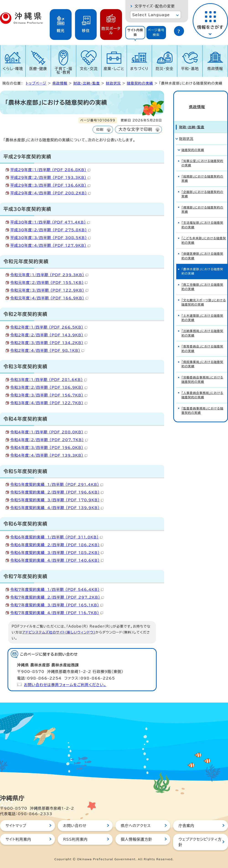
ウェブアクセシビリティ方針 (200, 842)
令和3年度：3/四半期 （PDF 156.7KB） (49, 395)
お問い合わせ (75, 826)
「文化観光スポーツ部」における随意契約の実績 (204, 295)
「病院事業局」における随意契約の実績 (202, 357)
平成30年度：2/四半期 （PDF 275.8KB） (51, 230)
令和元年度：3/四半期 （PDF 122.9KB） (49, 290)
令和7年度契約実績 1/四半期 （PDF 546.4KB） (57, 590)
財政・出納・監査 (87, 83)
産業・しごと (114, 69)
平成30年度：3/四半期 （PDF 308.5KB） (51, 238)
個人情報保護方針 (137, 839)
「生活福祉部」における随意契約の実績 (202, 218)
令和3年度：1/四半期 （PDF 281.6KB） (49, 380)
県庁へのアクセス (136, 826)
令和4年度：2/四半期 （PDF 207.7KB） (49, 440)
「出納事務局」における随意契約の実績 (202, 326)
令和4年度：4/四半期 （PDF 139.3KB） (49, 455)
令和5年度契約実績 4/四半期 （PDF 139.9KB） (57, 508)
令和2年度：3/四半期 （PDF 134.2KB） (49, 343)
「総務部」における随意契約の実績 (202, 171)
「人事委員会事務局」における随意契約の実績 (202, 388)
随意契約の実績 (140, 83)
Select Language (151, 15)
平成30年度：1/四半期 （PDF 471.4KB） (50, 222)
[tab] (135, 33)
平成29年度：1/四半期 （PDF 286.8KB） (50, 170)
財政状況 (113, 83)
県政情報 (215, 69)
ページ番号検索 (156, 32)
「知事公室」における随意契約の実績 (202, 156)
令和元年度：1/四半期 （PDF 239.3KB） (49, 275)
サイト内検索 (135, 32)
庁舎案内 (186, 826)
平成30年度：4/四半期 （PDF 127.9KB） (50, 245)
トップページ (36, 83)
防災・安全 (165, 69)
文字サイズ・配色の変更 (155, 6)
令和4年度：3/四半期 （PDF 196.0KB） (49, 448)
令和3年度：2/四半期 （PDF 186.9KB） (49, 387)
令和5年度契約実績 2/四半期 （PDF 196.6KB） (57, 492)
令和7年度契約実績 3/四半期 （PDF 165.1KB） (57, 605)
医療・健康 (38, 69)
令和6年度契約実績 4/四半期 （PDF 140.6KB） (57, 560)
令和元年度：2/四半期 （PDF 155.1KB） (49, 283)
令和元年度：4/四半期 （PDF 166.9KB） (49, 298)
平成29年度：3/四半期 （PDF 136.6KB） (50, 185)
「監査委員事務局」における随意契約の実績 (202, 403)
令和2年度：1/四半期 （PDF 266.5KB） (49, 327)
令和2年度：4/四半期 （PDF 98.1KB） (47, 350)
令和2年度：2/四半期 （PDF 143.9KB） (49, 335)
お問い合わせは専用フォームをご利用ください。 (65, 685)
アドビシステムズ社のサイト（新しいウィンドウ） (59, 632)
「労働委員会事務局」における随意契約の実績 (202, 372)
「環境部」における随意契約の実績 (202, 202)
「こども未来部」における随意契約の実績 (204, 233)
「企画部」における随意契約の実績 (202, 187)
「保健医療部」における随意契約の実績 (202, 249)
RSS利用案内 (75, 839)
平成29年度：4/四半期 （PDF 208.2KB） (51, 193)
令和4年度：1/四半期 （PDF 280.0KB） (49, 432)
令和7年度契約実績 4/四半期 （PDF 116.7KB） (57, 613)
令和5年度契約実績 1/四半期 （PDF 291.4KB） (57, 484)
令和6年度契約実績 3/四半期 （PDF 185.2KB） (57, 553)
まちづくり (139, 69)
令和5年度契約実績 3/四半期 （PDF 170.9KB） (57, 500)
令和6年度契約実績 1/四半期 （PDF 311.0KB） (56, 537)
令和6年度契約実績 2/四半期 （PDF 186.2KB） (57, 545)
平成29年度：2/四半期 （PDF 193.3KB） (50, 178)
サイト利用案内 (18, 839)
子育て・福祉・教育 (64, 70)
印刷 (100, 130)
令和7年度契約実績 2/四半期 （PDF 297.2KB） (57, 597)
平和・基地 (190, 69)
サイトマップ (16, 826)
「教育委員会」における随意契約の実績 (202, 341)
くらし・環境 (13, 69)
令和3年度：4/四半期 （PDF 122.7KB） (49, 403)
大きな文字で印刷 (135, 129)
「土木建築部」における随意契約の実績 (202, 310)
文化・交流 (89, 69)
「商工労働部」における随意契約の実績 (202, 279)
